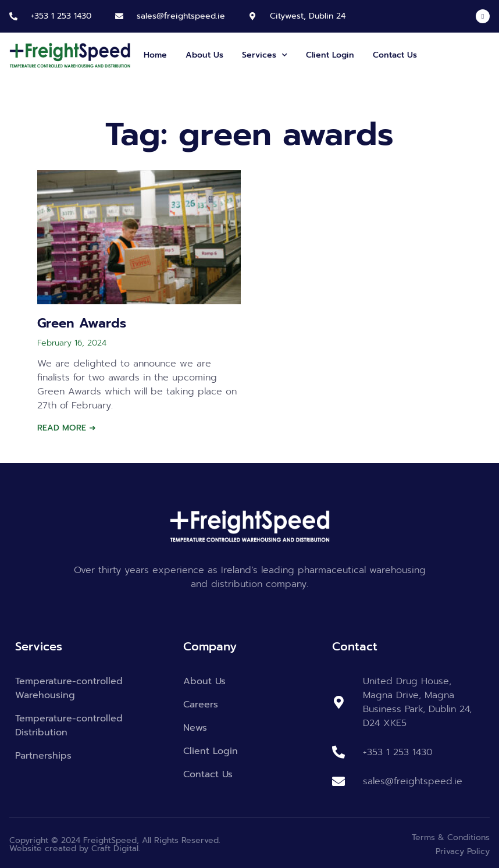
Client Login (330, 55)
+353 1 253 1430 (61, 16)
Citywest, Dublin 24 (308, 16)
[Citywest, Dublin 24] (252, 16)
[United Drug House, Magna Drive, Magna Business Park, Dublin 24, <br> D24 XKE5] (338, 702)
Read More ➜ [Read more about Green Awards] (67, 428)
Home (155, 55)
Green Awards (82, 323)
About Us (204, 55)
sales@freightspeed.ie (181, 16)
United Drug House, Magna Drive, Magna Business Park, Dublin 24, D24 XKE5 (417, 702)
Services (265, 55)
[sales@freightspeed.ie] (119, 16)
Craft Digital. (116, 849)
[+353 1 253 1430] (13, 16)
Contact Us (395, 55)
